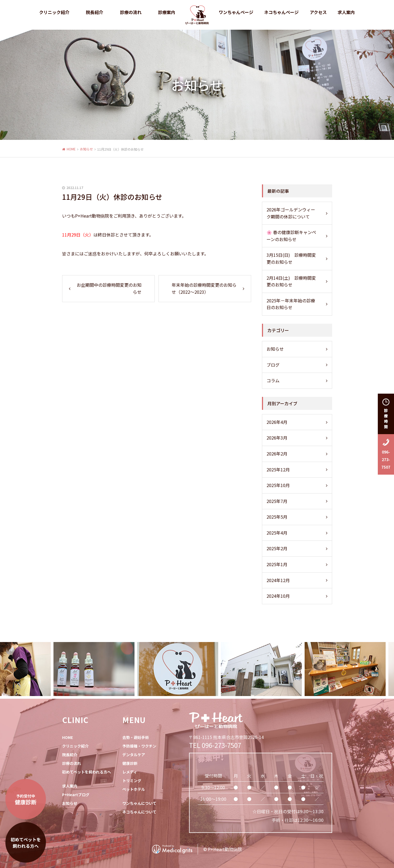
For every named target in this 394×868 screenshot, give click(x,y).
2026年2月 (277, 454)
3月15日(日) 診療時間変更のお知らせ (291, 258)
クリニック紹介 (75, 746)
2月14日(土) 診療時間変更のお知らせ (291, 281)
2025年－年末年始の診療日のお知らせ (291, 304)
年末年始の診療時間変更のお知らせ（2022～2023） (204, 288)
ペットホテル (134, 789)
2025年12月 (278, 470)
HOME (71, 149)
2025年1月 (277, 564)
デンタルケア (134, 755)
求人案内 (346, 12)
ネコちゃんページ (281, 12)
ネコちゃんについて (139, 812)
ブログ (273, 365)
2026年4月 (277, 422)
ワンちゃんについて (139, 803)
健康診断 (130, 763)
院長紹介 (70, 755)
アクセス (318, 12)
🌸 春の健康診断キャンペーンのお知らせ (291, 236)
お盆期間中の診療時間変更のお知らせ (109, 288)
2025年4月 (277, 533)
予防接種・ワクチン (139, 746)
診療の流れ (131, 12)
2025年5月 (277, 517)
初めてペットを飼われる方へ (87, 772)
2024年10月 (278, 596)
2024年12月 (278, 580)
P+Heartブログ (76, 795)
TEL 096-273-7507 (215, 745)
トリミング (132, 781)
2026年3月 (277, 438)
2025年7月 (277, 501)
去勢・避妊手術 (136, 737)
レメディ (130, 772)
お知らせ (86, 149)
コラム (273, 380)
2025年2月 (277, 548)
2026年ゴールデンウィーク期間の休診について (291, 213)
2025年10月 (278, 485)
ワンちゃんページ (236, 12)
